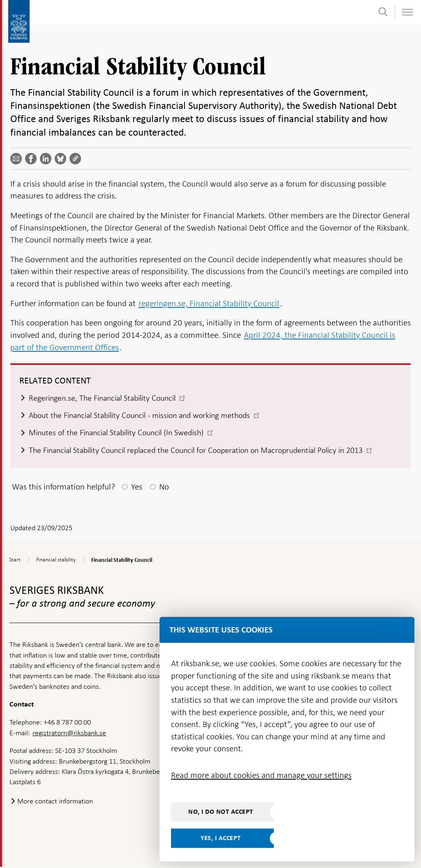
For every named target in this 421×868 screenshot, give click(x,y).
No (164, 488)
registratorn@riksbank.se (69, 734)
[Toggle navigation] (407, 12)
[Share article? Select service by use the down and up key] (47, 159)
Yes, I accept (221, 838)
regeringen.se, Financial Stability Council (209, 303)
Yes (137, 488)
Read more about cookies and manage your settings (261, 775)
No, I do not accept (221, 812)
